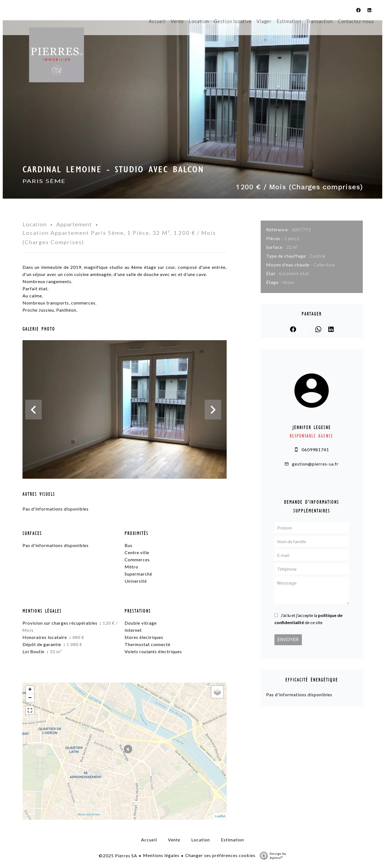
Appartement (74, 224)
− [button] (30, 698)
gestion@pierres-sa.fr (315, 464)
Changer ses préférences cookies (220, 855)
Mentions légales (161, 855)
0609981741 (315, 449)
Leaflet (220, 816)
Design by (272, 856)
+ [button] (30, 690)
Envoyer (288, 640)
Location (35, 224)
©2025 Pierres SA (118, 856)
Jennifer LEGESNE (312, 427)
